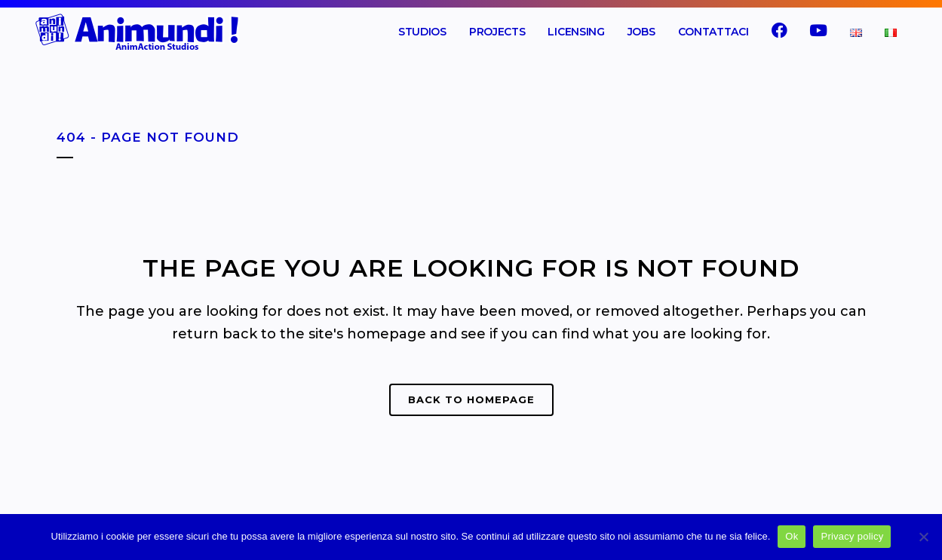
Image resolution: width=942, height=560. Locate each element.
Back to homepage (471, 399)
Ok (792, 536)
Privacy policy (852, 536)
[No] (923, 537)
